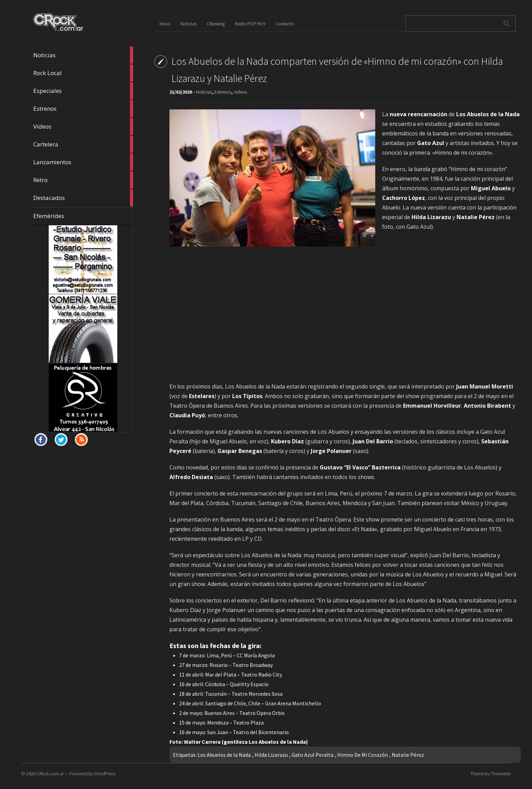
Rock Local (83, 73)
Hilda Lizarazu (271, 755)
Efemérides (49, 216)
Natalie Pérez (408, 755)
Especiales (83, 91)
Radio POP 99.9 (250, 24)
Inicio (165, 24)
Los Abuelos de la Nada (224, 755)
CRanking (216, 24)
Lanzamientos (83, 162)
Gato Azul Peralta (312, 755)
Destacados (83, 198)
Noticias (83, 55)
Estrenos (83, 109)
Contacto (285, 24)
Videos (83, 127)
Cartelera (83, 144)
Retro (83, 180)
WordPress (105, 774)
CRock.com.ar (50, 774)
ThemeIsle (501, 774)
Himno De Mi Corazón (363, 755)
